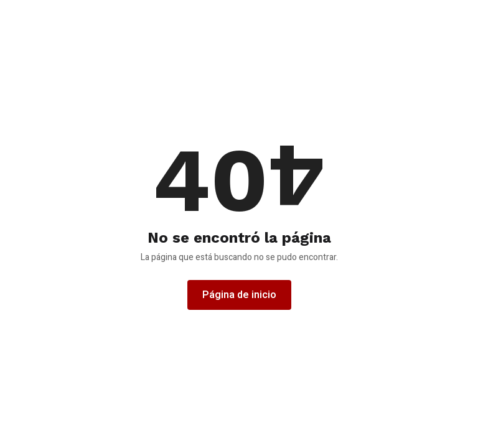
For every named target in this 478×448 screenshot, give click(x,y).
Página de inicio (239, 295)
